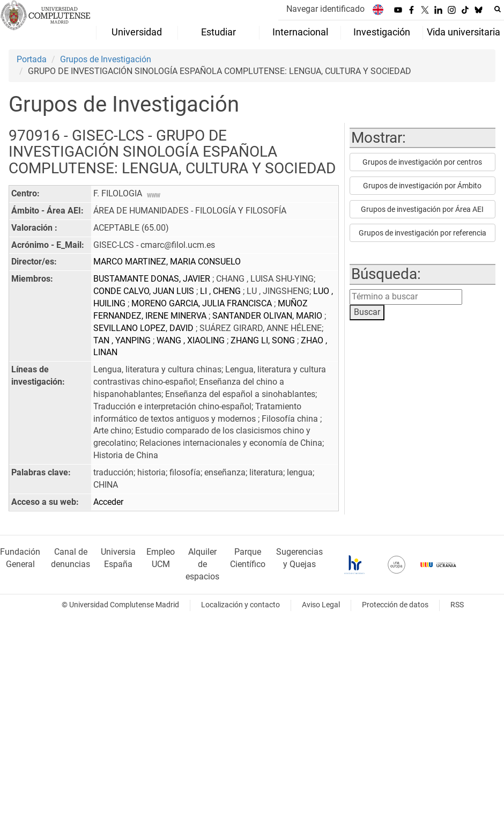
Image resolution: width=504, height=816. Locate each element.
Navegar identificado (325, 9)
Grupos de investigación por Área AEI (422, 209)
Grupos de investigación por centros (422, 162)
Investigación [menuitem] (382, 32)
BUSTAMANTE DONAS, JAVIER (153, 279)
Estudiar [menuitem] (218, 32)
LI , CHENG (221, 291)
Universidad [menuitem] (137, 32)
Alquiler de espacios (202, 564)
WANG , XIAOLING (192, 340)
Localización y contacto (240, 605)
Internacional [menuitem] (300, 32)
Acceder (108, 502)
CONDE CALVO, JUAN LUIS (145, 291)
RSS (457, 605)
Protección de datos (395, 605)
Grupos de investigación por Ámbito (422, 186)
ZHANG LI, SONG (264, 340)
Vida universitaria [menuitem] (464, 32)
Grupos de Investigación (106, 59)
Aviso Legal (321, 605)
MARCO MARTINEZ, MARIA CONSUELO (167, 262)
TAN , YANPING (123, 340)
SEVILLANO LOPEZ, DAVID (144, 328)
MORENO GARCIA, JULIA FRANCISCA (203, 303)
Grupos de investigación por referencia (423, 233)
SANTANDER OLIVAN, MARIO (268, 316)
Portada (32, 59)
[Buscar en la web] (498, 9)
